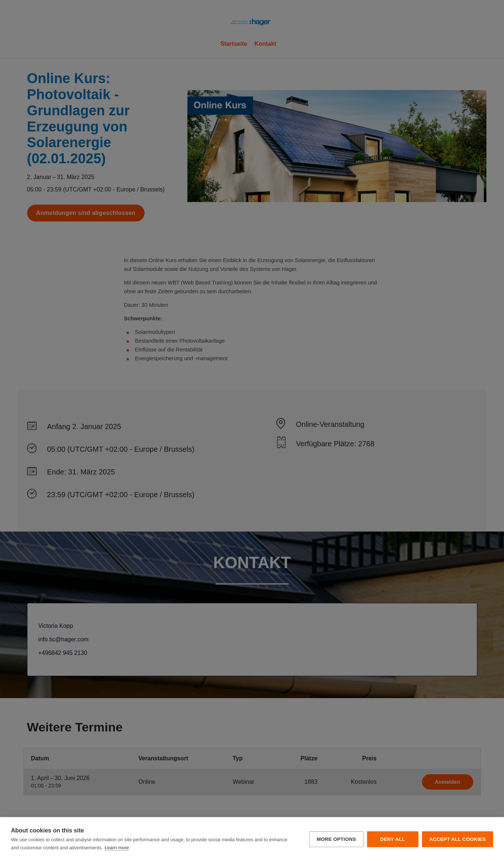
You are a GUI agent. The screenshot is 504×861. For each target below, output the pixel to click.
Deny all (392, 839)
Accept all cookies (458, 839)
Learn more (117, 848)
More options (336, 839)
